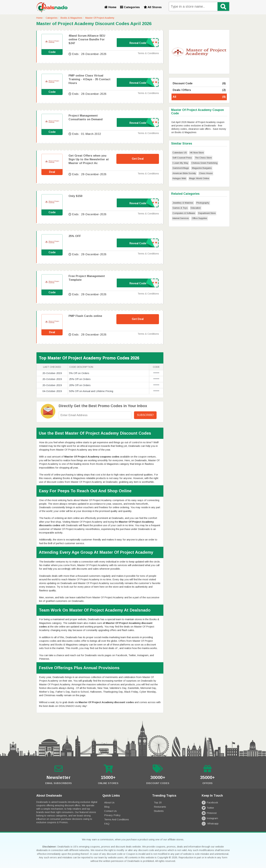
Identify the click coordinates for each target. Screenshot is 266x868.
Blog (107, 807)
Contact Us (110, 811)
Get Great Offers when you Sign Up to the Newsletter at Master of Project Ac (89, 159)
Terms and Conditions (117, 819)
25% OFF (75, 236)
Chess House (206, 173)
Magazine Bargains (202, 168)
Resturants (160, 807)
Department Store (207, 213)
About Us (109, 802)
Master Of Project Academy (100, 18)
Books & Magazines (71, 18)
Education (196, 208)
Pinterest (209, 813)
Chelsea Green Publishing (204, 163)
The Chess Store (203, 158)
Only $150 (75, 196)
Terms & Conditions (148, 53)
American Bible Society (184, 173)
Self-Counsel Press (182, 158)
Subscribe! (145, 415)
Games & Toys (180, 208)
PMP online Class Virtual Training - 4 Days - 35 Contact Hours (89, 79)
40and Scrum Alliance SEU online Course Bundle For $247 (87, 39)
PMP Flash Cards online (85, 316)
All (199, 97)
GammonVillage (181, 168)
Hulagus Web (179, 178)
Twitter (208, 808)
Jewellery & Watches (183, 203)
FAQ (107, 824)
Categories (130, 7)
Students (159, 811)
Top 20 (158, 802)
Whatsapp (210, 823)
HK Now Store (197, 153)
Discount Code (199, 84)
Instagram (210, 818)
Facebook (210, 802)
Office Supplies (199, 218)
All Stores (153, 7)
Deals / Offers (199, 90)
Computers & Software (184, 213)
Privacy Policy (112, 815)
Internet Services (181, 218)
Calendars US (180, 153)
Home (110, 7)
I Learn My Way (180, 163)
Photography (203, 203)
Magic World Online (199, 178)
